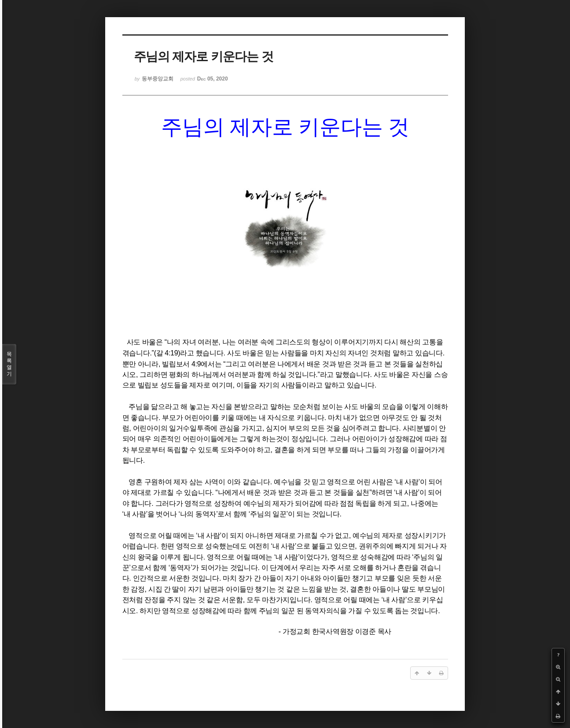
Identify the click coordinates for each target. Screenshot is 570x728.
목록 (9, 364)
